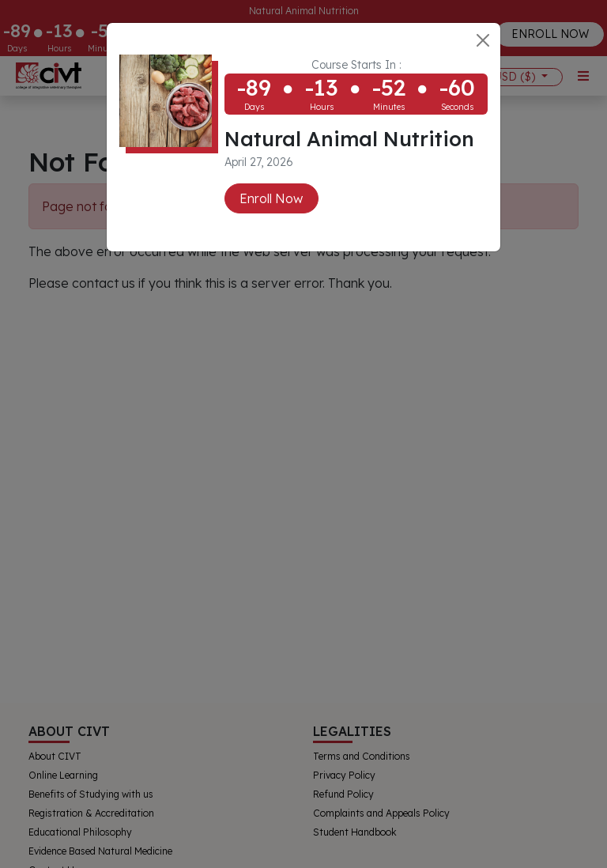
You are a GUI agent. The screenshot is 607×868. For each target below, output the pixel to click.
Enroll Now (271, 198)
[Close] (483, 40)
